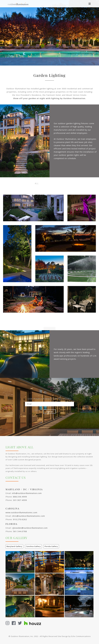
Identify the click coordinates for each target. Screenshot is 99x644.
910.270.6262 (20, 519)
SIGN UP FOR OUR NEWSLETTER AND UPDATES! (49, 399)
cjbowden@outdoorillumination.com (30, 528)
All (37, 183)
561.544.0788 (20, 531)
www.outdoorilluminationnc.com (21, 512)
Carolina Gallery (33, 546)
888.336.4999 (20, 497)
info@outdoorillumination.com (27, 493)
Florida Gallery (51, 546)
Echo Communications (81, 636)
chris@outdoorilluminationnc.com (28, 516)
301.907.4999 (20, 500)
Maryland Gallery (14, 546)
